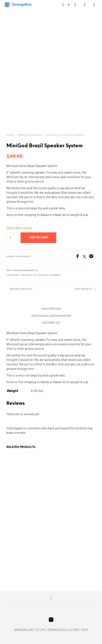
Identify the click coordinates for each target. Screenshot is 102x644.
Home (10, 135)
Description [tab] (51, 309)
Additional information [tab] (51, 316)
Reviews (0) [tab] (51, 323)
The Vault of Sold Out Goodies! (65, 135)
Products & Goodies (30, 135)
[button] (66, 5)
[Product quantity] (12, 238)
